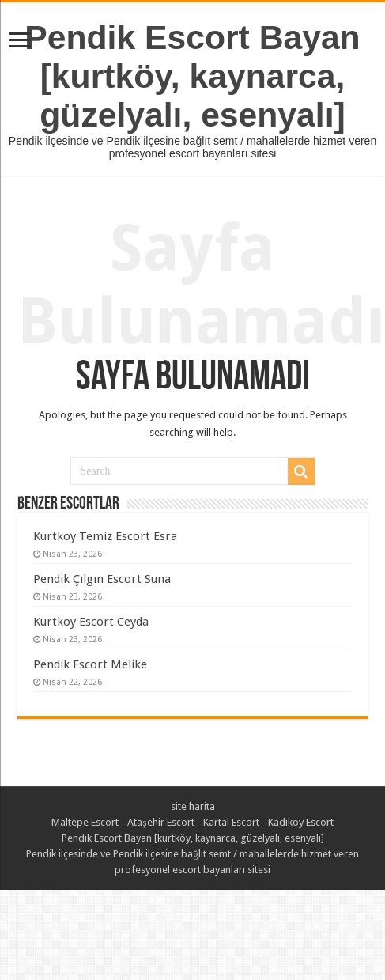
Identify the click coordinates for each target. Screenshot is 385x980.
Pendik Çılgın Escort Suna (102, 579)
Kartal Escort (231, 822)
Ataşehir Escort (160, 822)
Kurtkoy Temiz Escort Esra (105, 536)
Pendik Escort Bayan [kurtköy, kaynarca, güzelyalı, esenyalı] (192, 76)
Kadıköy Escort (301, 822)
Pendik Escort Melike (90, 664)
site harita (193, 806)
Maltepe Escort (85, 822)
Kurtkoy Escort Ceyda (91, 622)
